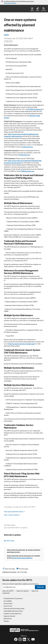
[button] (9, 569)
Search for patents (23, 591)
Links (38, 9)
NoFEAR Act (8, 619)
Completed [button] (8, 41)
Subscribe (40, 587)
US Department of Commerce (13, 599)
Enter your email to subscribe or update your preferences (20, 584)
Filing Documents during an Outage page (21, 344)
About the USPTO (8, 591)
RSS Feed (10, 541)
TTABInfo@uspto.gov (27, 171)
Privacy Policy (8, 604)
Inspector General (9, 616)
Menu (32, 9)
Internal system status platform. (22, 558)
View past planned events (13, 512)
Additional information (9, 572)
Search (44, 9)
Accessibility (8, 601)
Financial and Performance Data (14, 609)
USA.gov (6, 621)
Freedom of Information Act (12, 614)
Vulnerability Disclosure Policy (13, 611)
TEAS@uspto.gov (24, 155)
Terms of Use (8, 606)
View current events (11, 515)
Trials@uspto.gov (27, 147)
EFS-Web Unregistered (35, 109)
